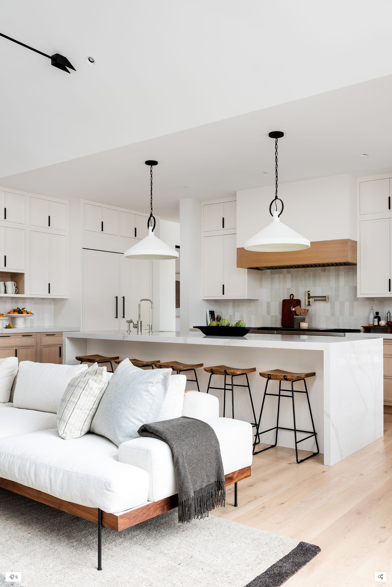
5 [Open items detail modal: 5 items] (14, 577)
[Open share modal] (381, 577)
